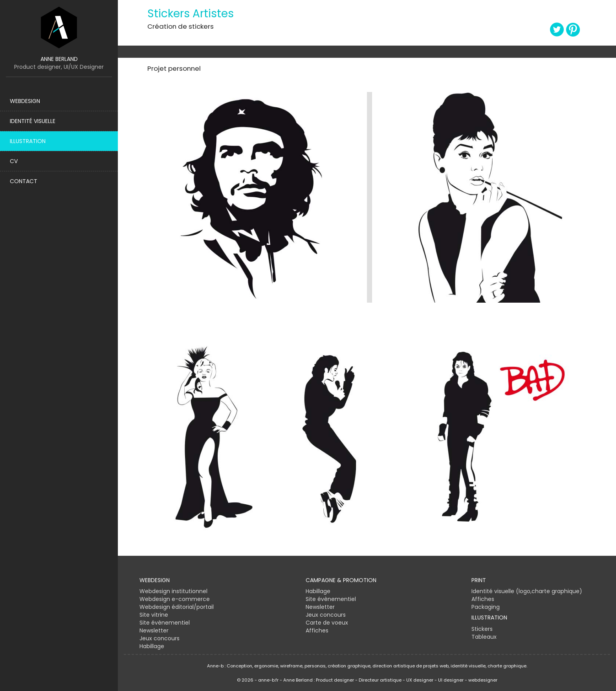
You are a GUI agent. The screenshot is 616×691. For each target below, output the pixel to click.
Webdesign (25, 101)
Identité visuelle (33, 121)
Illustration (28, 141)
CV (14, 161)
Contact (24, 181)
